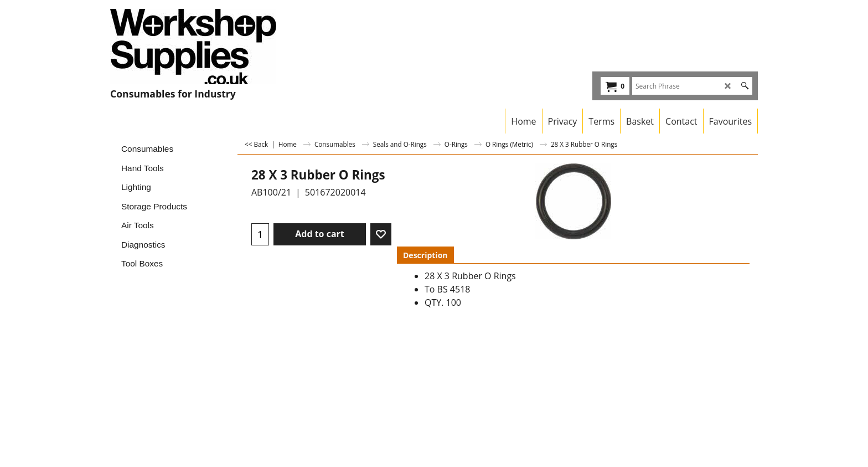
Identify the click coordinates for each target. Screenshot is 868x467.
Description (425, 255)
